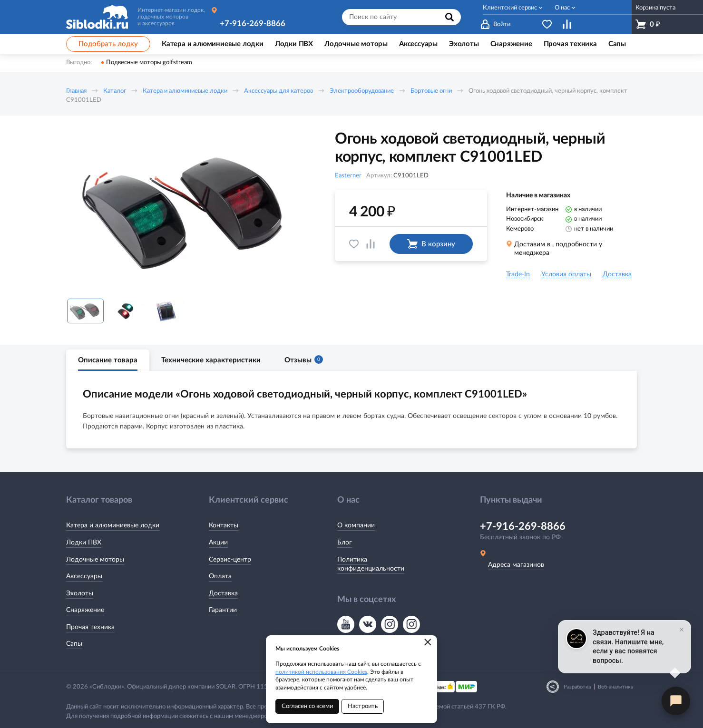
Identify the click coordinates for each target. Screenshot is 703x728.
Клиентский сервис (510, 8)
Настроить (363, 706)
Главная (76, 91)
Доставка (223, 593)
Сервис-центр (230, 560)
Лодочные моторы (95, 560)
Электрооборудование (362, 91)
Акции (218, 543)
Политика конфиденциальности (371, 564)
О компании (356, 525)
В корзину (431, 244)
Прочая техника (90, 627)
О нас (562, 8)
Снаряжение (85, 610)
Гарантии (223, 610)
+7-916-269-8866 (253, 24)
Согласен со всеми (307, 706)
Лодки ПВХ (84, 543)
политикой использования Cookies (321, 672)
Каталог (115, 91)
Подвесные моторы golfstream (149, 63)
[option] (187, 211)
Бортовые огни (431, 91)
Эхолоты (80, 593)
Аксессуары (84, 576)
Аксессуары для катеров (278, 91)
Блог (345, 543)
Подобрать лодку (108, 44)
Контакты (224, 525)
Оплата (220, 576)
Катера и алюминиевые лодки (185, 91)
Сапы (74, 644)
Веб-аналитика (615, 687)
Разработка (577, 687)
